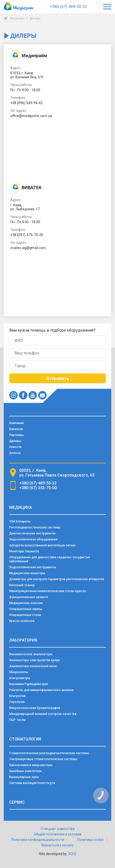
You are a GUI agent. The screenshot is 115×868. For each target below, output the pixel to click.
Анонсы (15, 453)
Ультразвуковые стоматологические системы (43, 759)
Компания (16, 423)
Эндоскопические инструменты (33, 567)
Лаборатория (23, 640)
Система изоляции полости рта (32, 783)
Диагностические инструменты (32, 533)
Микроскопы (19, 672)
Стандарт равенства (58, 829)
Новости (15, 447)
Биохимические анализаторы (31, 654)
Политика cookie (90, 840)
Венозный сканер (22, 585)
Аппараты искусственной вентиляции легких (42, 545)
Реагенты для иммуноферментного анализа (41, 690)
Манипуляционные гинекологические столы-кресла (48, 591)
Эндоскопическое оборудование (33, 539)
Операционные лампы (26, 609)
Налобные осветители (25, 771)
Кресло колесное (22, 621)
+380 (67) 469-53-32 (68, 7)
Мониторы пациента (24, 551)
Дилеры (15, 441)
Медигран (17, 18)
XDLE (72, 854)
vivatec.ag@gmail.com (28, 248)
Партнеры (16, 435)
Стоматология (25, 739)
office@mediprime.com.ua (31, 116)
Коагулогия (17, 696)
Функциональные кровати (29, 597)
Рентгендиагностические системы (35, 527)
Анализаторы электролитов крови (34, 660)
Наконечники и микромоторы (31, 765)
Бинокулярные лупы (24, 777)
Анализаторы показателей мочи (33, 666)
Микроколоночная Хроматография (35, 708)
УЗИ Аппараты (20, 521)
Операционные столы (25, 615)
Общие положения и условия (58, 834)
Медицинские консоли (26, 603)
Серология (17, 702)
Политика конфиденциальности (38, 840)
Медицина (21, 507)
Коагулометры (20, 678)
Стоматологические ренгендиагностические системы (49, 753)
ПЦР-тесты (17, 720)
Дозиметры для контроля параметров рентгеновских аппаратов (57, 579)
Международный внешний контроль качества (43, 714)
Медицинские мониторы (27, 573)
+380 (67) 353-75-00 (38, 488)
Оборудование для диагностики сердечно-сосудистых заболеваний (50, 559)
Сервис (17, 802)
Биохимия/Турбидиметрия (29, 684)
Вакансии (16, 429)
